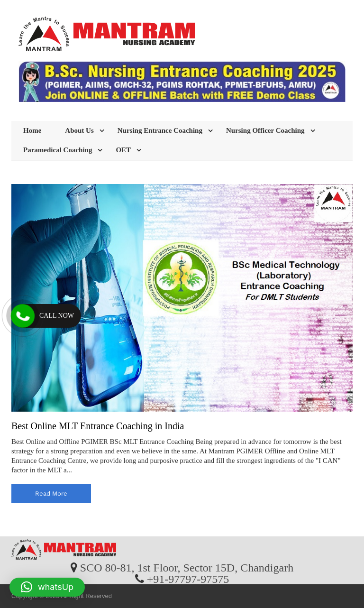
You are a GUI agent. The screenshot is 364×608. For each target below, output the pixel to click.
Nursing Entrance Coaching (160, 130)
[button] (47, 587)
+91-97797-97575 (188, 579)
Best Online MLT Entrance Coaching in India (98, 426)
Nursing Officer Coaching (265, 130)
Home (32, 130)
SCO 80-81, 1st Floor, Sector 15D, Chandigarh (187, 567)
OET (123, 150)
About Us (79, 130)
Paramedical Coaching (58, 150)
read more (51, 493)
